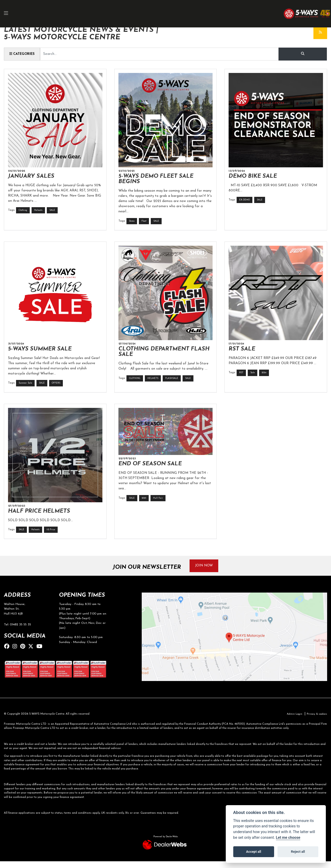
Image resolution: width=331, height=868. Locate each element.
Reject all (298, 852)
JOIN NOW (206, 571)
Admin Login (291, 721)
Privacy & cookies (316, 721)
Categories (24, 54)
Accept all (254, 852)
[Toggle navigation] (9, 14)
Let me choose (288, 838)
